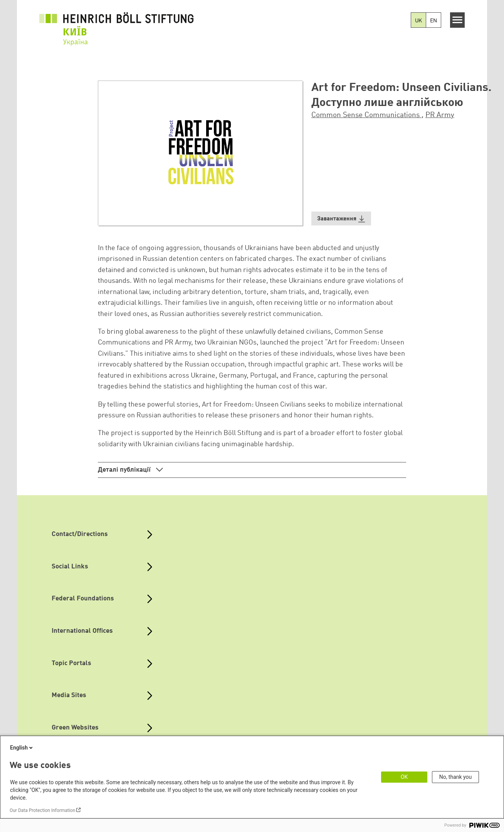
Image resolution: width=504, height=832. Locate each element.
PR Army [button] (440, 115)
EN (433, 21)
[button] (341, 219)
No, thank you (456, 777)
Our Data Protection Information (42, 810)
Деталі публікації (125, 470)
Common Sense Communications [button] (366, 115)
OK (404, 777)
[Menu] (458, 20)
